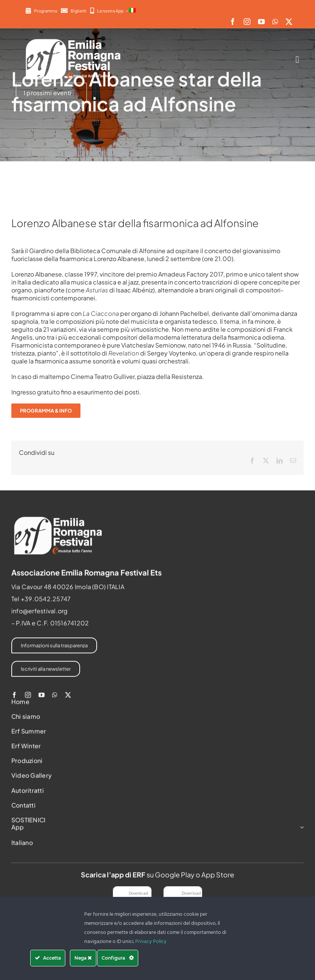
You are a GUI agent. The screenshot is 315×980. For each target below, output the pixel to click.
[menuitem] (132, 11)
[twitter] (289, 22)
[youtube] (261, 22)
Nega (83, 958)
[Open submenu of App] (300, 830)
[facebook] (233, 22)
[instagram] (247, 22)
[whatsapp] (275, 22)
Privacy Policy (151, 942)
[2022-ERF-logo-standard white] (74, 39)
